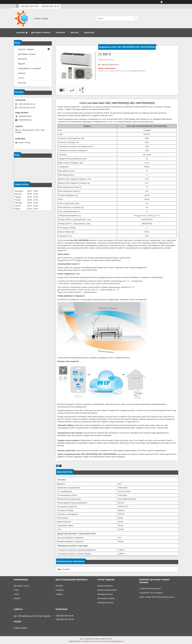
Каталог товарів (26, 49)
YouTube (59, 586)
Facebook (60, 590)
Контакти (89, 33)
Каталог (21, 33)
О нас (16, 590)
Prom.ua (109, 639)
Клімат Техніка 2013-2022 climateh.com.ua (157, 597)
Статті (21, 78)
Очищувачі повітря (105, 603)
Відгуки (22, 64)
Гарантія (60, 33)
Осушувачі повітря (105, 594)
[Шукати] (136, 18)
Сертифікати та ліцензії (30, 68)
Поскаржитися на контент (91, 641)
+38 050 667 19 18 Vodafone (151, 593)
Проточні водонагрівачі (107, 590)
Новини (22, 73)
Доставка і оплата (41, 33)
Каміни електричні (105, 586)
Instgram (59, 594)
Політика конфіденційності (113, 641)
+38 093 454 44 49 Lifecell (150, 589)
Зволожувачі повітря (106, 598)
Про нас (75, 33)
